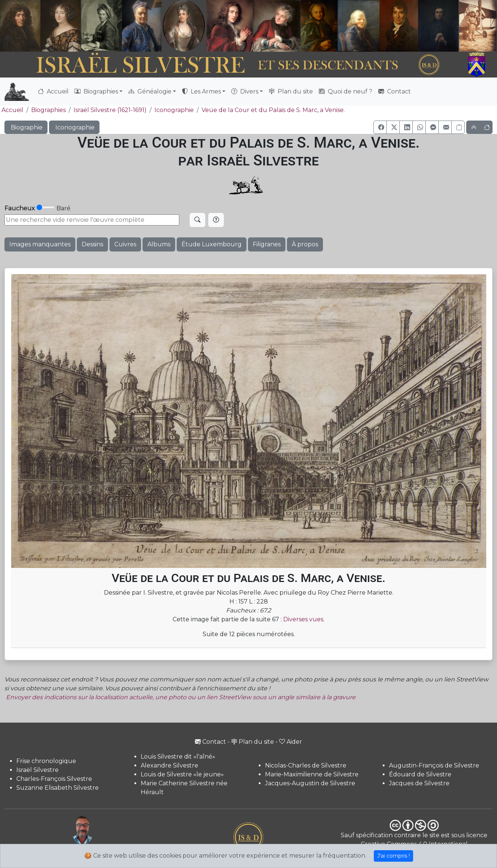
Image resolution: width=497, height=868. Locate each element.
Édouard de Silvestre (420, 774)
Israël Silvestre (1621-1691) (110, 110)
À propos (305, 244)
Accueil (53, 91)
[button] (380, 127)
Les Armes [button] (201, 91)
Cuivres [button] (125, 244)
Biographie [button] (26, 127)
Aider (291, 742)
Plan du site (291, 91)
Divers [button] (245, 91)
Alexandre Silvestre (169, 765)
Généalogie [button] (150, 91)
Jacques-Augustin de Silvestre (310, 783)
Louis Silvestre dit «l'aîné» (178, 757)
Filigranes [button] (267, 244)
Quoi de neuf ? (346, 91)
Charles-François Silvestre (54, 779)
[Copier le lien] (458, 127)
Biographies (48, 110)
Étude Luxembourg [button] (212, 244)
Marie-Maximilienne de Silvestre (312, 774)
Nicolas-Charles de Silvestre (306, 765)
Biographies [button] (96, 91)
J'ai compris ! (393, 856)
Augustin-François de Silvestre (434, 765)
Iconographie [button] (74, 127)
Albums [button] (159, 244)
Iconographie (174, 110)
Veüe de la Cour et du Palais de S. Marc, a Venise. (273, 110)
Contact (395, 91)
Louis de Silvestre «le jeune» (182, 774)
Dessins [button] (92, 244)
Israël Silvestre (37, 770)
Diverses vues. (304, 619)
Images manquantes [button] (40, 244)
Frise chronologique (46, 761)
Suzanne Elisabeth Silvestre (58, 788)
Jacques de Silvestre (419, 783)
